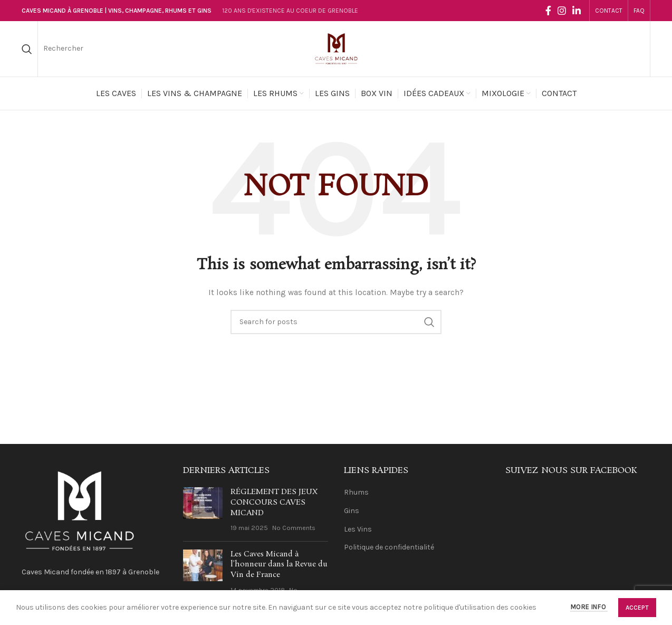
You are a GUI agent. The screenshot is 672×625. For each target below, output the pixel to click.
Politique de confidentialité (389, 547)
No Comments (294, 528)
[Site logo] (336, 48)
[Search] (27, 49)
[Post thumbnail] (203, 510)
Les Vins (358, 529)
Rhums (356, 492)
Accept (637, 608)
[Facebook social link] (548, 11)
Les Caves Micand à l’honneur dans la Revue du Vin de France (279, 565)
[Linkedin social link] (577, 11)
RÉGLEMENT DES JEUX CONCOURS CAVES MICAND (274, 502)
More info (589, 607)
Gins (352, 511)
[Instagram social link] (562, 11)
